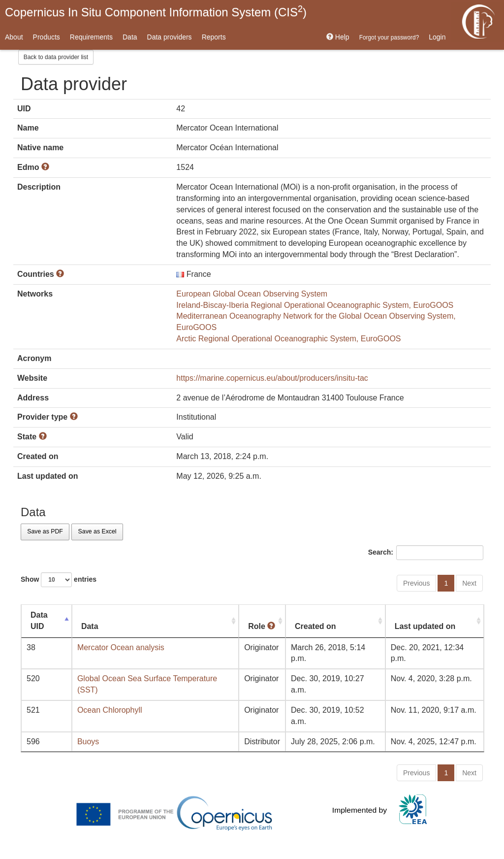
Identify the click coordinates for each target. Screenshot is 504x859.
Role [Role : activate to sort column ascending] (262, 626)
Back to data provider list (56, 57)
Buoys (88, 742)
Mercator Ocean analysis (121, 647)
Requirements (91, 37)
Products (47, 37)
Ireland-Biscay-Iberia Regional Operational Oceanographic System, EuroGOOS (315, 305)
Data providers (170, 37)
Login (437, 37)
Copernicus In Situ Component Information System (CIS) (156, 11)
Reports (214, 37)
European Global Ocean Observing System (252, 294)
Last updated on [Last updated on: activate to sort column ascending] (425, 626)
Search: (426, 553)
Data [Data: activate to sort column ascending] (90, 626)
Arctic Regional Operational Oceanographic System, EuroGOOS (288, 339)
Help (338, 37)
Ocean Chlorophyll (110, 710)
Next (469, 583)
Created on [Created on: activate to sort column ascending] (315, 626)
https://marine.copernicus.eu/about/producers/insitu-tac (272, 378)
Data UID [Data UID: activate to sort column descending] (39, 621)
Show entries (59, 580)
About (14, 37)
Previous (416, 583)
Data (130, 37)
